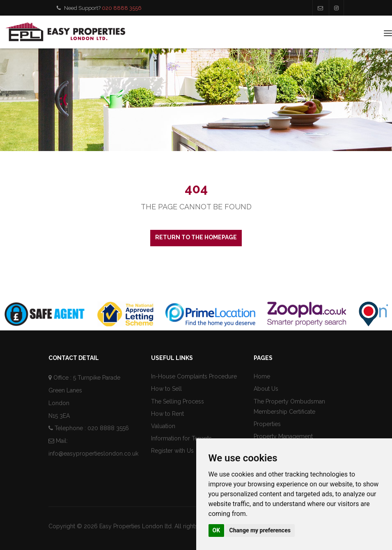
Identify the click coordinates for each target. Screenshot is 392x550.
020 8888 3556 (122, 8)
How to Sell (166, 389)
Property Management (283, 436)
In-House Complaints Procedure (194, 376)
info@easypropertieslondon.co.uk (93, 454)
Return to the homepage (196, 237)
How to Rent (167, 414)
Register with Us (172, 451)
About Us (266, 389)
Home (262, 376)
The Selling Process (178, 401)
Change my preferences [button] (260, 530)
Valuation (163, 426)
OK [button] (217, 530)
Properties (267, 424)
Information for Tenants (181, 438)
